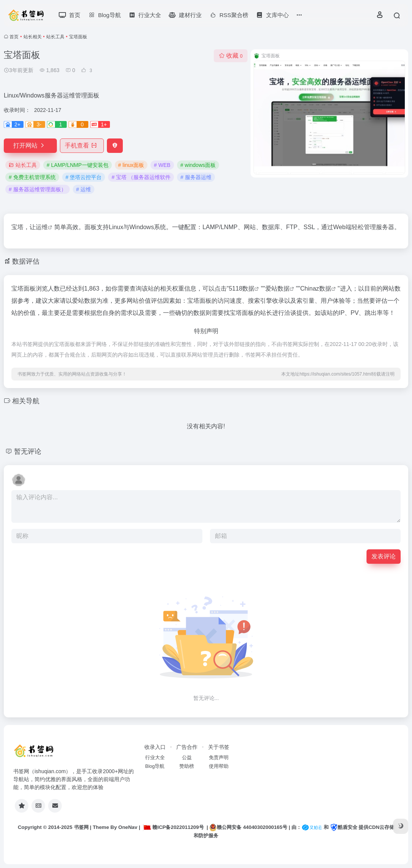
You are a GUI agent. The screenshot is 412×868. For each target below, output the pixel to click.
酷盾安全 (344, 827)
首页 (14, 37)
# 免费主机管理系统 (32, 177)
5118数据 (242, 289)
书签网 (81, 827)
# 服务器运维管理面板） (38, 189)
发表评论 (384, 556)
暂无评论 (28, 451)
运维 (42, 227)
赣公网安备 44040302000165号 (248, 827)
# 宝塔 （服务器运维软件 (141, 177)
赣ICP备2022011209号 (173, 827)
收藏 (231, 56)
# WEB (162, 165)
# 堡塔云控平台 (84, 177)
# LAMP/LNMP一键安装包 (78, 165)
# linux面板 (131, 165)
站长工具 (55, 37)
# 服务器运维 (196, 177)
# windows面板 (198, 165)
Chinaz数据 (316, 289)
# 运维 (84, 189)
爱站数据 (277, 289)
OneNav (128, 827)
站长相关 (33, 37)
